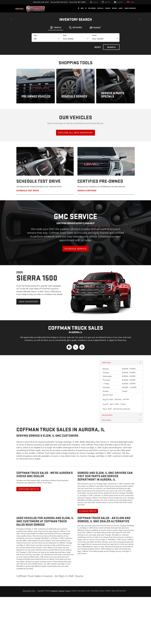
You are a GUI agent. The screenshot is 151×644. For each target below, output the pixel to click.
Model (94, 35)
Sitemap (61, 591)
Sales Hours (121, 362)
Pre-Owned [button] (92, 8)
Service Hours (121, 415)
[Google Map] (75, 388)
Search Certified (87, 190)
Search (111, 47)
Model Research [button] (130, 8)
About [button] (121, 8)
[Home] (79, 8)
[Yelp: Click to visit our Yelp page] (82, 347)
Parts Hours (121, 420)
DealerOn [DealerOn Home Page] (54, 591)
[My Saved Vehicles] (130, 2)
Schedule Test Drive (28, 190)
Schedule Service (75, 249)
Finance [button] (108, 8)
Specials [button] (100, 8)
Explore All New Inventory (75, 133)
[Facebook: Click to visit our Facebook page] (69, 347)
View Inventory (28, 302)
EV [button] (86, 8)
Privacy (68, 591)
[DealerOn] (29, 591)
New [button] (82, 8)
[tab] (56, 28)
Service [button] (114, 8)
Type (35, 35)
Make (65, 35)
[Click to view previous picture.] (11, 18)
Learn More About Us (29, 489)
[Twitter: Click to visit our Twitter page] (76, 347)
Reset (98, 47)
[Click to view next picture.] (140, 18)
